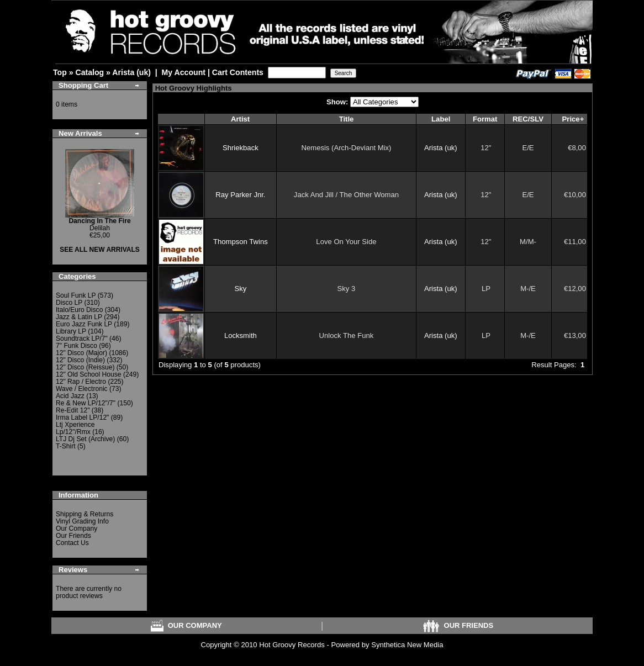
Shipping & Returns (85, 514)
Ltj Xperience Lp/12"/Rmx (75, 428)
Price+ (573, 119)
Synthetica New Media (407, 645)
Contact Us (72, 543)
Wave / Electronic (82, 389)
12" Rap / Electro (81, 382)
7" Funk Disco (76, 346)
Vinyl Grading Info (82, 521)
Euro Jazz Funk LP (84, 324)
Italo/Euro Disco (79, 310)
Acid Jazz (70, 396)
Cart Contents (238, 72)
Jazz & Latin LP (79, 317)
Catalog (89, 72)
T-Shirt (66, 446)
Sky (240, 289)
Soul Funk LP (76, 295)
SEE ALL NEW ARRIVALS (100, 250)
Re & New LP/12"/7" (86, 403)
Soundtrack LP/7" (82, 339)
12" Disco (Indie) (80, 360)
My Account (184, 72)
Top (60, 72)
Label (441, 119)
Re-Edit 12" (73, 410)
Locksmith (241, 335)
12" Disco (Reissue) (85, 367)
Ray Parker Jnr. (240, 195)
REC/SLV (528, 119)
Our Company (76, 528)
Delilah (99, 224)
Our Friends (73, 536)
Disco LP (69, 303)
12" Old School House (89, 374)
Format (485, 119)
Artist (240, 119)
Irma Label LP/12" (82, 417)
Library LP (71, 331)
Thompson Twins (241, 242)
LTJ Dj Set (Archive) (85, 439)
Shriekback (241, 148)
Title (347, 119)
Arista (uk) (131, 72)
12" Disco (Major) (81, 353)
